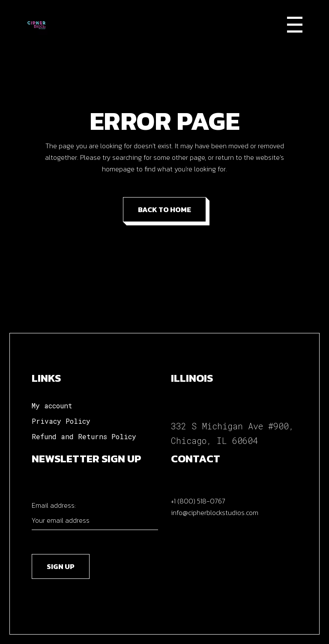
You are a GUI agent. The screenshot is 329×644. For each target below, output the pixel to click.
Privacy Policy (61, 421)
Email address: (95, 515)
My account (52, 406)
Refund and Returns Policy (84, 436)
